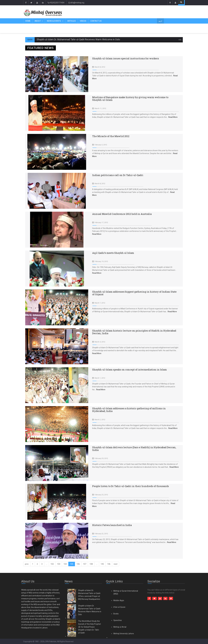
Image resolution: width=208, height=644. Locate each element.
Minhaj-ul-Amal (120, 627)
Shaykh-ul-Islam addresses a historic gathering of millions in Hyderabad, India (129, 410)
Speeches (118, 620)
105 (72, 564)
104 (65, 564)
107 (85, 564)
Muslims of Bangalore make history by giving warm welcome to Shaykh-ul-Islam (130, 99)
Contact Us (96, 21)
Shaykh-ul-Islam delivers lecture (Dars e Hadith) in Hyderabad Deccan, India (134, 449)
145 (102, 564)
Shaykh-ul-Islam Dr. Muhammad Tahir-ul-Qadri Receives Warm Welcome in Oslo (78, 39)
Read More (173, 117)
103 (59, 564)
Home (28, 21)
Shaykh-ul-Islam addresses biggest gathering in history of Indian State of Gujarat (134, 293)
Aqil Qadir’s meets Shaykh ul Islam (113, 253)
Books (116, 614)
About (38, 21)
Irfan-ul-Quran (119, 607)
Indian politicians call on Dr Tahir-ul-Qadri (118, 175)
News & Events (54, 21)
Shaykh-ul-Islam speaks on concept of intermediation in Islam (129, 370)
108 (91, 564)
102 (52, 564)
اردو (160, 21)
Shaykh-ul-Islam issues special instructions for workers (126, 58)
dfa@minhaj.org (76, 3)
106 (78, 564)
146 (109, 564)
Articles (72, 21)
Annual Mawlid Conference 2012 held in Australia (122, 214)
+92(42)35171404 (56, 3)
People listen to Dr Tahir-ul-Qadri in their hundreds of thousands (131, 486)
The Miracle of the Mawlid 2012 (111, 136)
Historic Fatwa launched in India (112, 525)
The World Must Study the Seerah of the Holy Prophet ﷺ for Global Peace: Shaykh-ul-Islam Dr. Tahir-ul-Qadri (89, 627)
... (47, 564)
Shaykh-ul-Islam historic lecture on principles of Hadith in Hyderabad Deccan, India (134, 332)
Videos (83, 21)
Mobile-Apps (119, 600)
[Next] (116, 564)
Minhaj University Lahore (124, 634)
